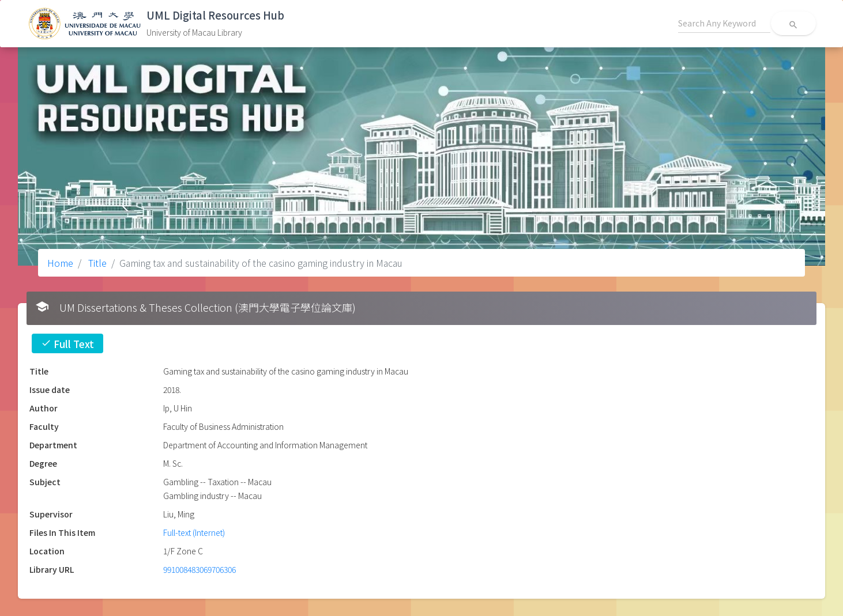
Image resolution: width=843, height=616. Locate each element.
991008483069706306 (200, 569)
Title (96, 263)
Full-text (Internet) (194, 532)
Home (60, 263)
